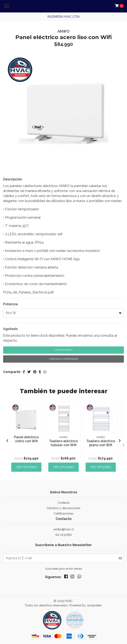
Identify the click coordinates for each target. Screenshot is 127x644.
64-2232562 (64, 535)
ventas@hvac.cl (64, 529)
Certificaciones (64, 513)
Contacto (64, 503)
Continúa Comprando (64, 359)
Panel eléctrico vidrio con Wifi (26, 439)
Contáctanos (64, 350)
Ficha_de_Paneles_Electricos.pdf (28, 292)
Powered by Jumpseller (85, 605)
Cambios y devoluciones (63, 508)
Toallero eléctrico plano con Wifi (101, 443)
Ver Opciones (26, 467)
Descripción (13, 179)
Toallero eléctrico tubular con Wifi (63, 443)
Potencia (10, 304)
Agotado (10, 329)
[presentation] (7, 441)
